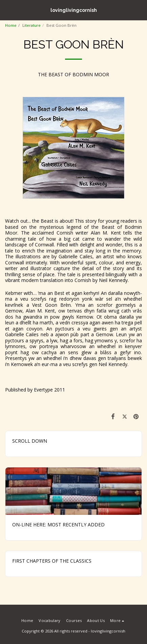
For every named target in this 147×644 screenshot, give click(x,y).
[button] (7, 10)
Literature (31, 25)
